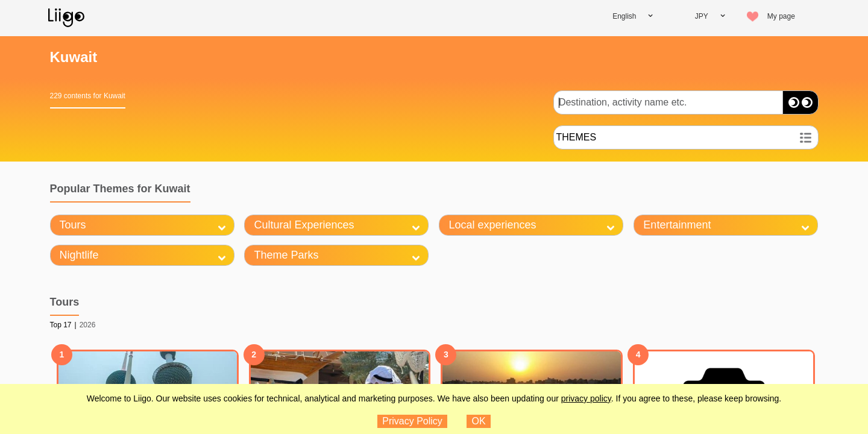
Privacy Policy (412, 421)
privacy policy (586, 398)
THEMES (577, 137)
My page (781, 16)
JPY (702, 16)
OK (479, 421)
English (624, 16)
